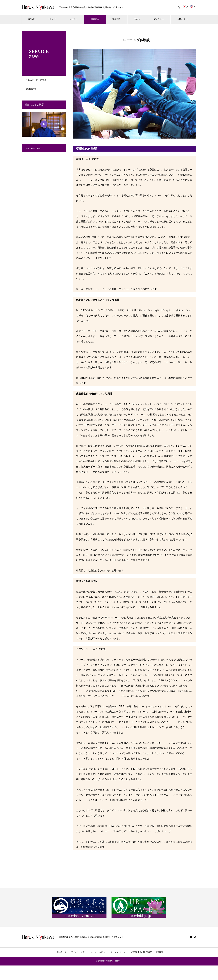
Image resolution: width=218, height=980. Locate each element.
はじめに (52, 19)
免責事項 (159, 952)
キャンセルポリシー (99, 952)
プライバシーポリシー (79, 952)
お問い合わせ (183, 19)
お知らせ (74, 19)
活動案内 (95, 19)
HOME (31, 19)
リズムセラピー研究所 (46, 80)
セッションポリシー (119, 952)
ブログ (137, 19)
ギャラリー (159, 19)
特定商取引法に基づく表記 (141, 952)
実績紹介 (117, 19)
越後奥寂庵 (46, 89)
